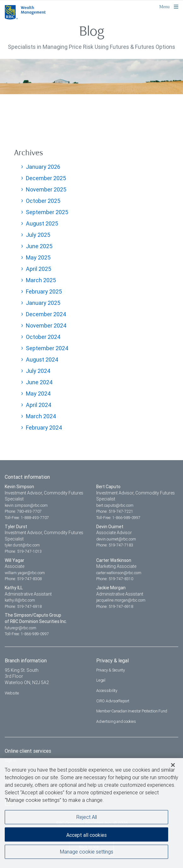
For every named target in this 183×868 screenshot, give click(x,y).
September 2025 (47, 212)
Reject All (87, 818)
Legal (101, 680)
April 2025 (38, 269)
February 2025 (44, 291)
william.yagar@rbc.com (25, 573)
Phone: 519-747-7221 (115, 511)
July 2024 (38, 371)
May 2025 (38, 257)
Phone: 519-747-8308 (23, 579)
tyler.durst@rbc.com (22, 545)
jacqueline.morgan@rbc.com (121, 600)
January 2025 (43, 303)
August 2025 (42, 223)
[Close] (173, 766)
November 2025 (46, 189)
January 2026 (43, 167)
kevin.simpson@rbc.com (26, 505)
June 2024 (39, 382)
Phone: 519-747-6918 (23, 606)
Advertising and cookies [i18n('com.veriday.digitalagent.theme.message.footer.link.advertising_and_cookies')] (116, 721)
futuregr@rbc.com (21, 628)
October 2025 (43, 201)
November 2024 (46, 325)
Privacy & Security (111, 670)
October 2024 (43, 337)
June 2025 (39, 246)
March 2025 (41, 280)
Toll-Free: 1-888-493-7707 (27, 518)
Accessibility (107, 691)
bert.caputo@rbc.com (115, 505)
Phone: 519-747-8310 (115, 579)
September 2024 (47, 348)
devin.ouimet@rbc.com (116, 539)
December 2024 (46, 314)
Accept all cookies (86, 836)
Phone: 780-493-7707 (23, 511)
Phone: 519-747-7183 (115, 545)
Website (12, 693)
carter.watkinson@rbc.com (119, 573)
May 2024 (38, 394)
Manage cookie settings (87, 852)
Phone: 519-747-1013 (23, 551)
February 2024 (44, 428)
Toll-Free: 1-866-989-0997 (118, 518)
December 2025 (46, 178)
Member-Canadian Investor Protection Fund (132, 711)
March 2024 (41, 416)
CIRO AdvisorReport (113, 701)
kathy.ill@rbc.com (20, 600)
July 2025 (38, 235)
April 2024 (39, 405)
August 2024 (42, 360)
